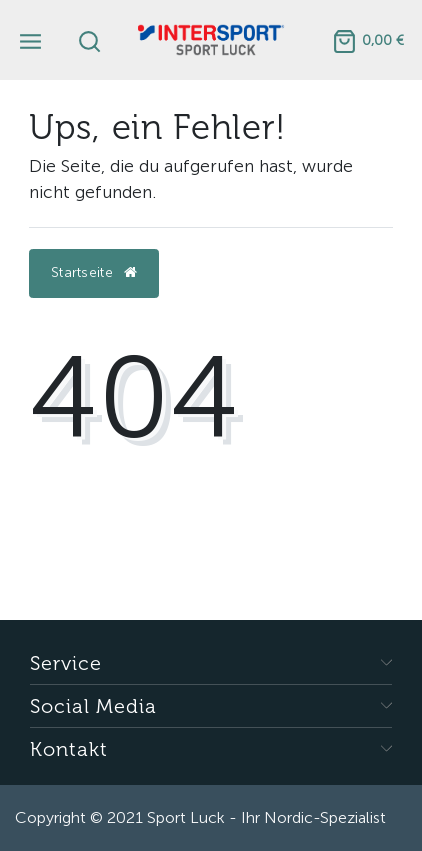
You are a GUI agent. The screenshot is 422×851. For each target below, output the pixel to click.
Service (66, 662)
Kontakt (69, 748)
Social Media (93, 705)
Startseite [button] (94, 272)
